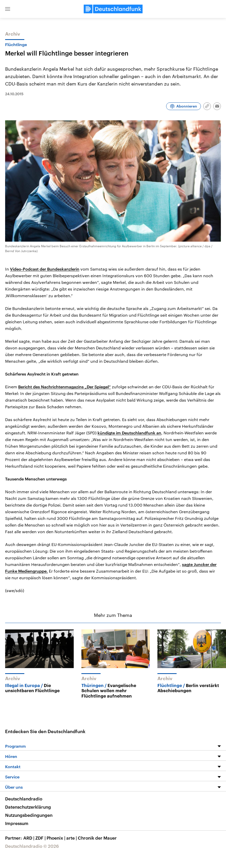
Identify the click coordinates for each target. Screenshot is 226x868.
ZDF (41, 838)
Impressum (17, 823)
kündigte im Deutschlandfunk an (129, 433)
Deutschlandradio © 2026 (32, 846)
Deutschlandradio (24, 799)
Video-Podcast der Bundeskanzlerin (45, 269)
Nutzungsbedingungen (29, 815)
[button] (8, 9)
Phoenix (56, 838)
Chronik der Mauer (97, 838)
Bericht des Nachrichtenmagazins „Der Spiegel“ (64, 387)
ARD (29, 838)
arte (72, 838)
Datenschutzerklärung (28, 807)
